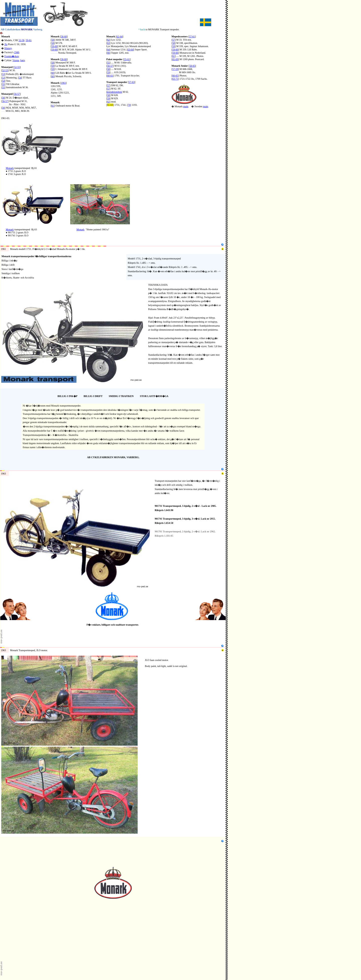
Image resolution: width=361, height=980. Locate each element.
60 (53, 73)
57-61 (192, 36)
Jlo (6, 44)
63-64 (130, 50)
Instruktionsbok (114, 92)
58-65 (192, 66)
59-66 (175, 53)
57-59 (175, 69)
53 (3, 74)
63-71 (175, 79)
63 (108, 43)
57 (108, 85)
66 (108, 53)
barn (23, 60)
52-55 (17, 67)
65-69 (175, 59)
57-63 (131, 82)
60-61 (110, 76)
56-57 (5, 101)
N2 (2, 122)
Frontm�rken (12, 56)
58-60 (64, 36)
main (186, 106)
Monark (6, 36)
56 (3, 98)
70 (129, 105)
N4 (2, 183)
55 (3, 84)
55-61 (127, 59)
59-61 (28, 40)
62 (108, 40)
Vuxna (16, 60)
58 (53, 40)
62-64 (119, 36)
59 (53, 66)
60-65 (175, 76)
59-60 (54, 46)
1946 (17, 52)
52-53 (5, 70)
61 (53, 106)
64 (108, 50)
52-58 (21, 40)
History (8, 48)
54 (20, 78)
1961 (63, 83)
